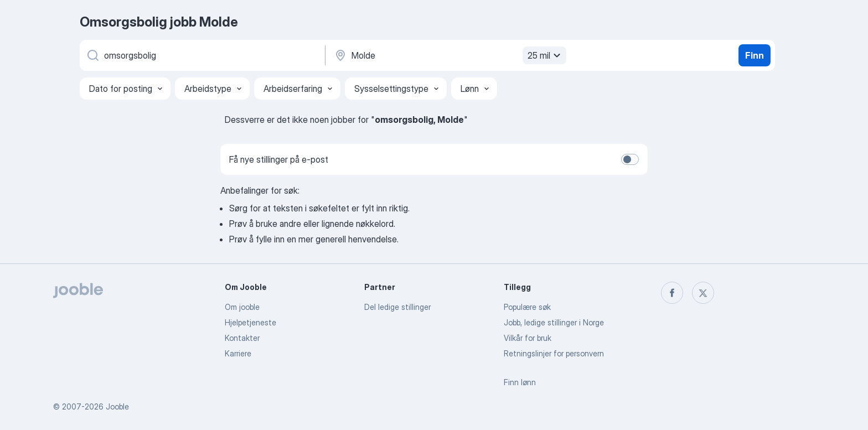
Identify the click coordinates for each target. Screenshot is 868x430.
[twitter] (703, 293)
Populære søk (527, 307)
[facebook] (672, 293)
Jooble (117, 406)
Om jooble (242, 307)
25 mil (546, 55)
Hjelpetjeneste (250, 322)
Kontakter (242, 338)
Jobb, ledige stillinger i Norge (554, 322)
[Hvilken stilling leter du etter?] (201, 55)
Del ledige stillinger (397, 307)
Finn (755, 55)
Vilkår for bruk (528, 338)
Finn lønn (520, 382)
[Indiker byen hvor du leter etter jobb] (449, 55)
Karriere (238, 353)
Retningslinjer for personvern (554, 353)
